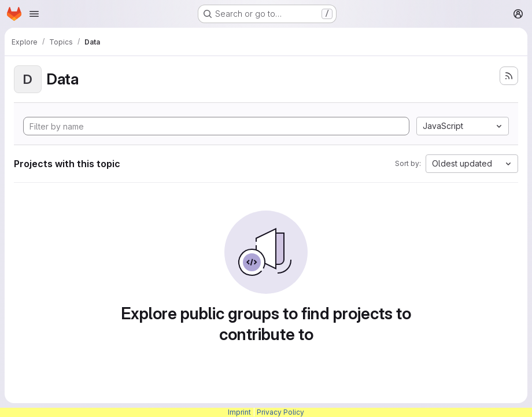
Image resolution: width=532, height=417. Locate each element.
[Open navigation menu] (34, 14)
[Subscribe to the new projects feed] (509, 76)
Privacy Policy (280, 412)
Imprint (239, 412)
